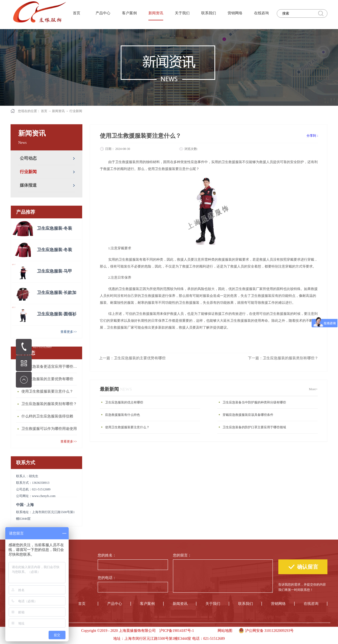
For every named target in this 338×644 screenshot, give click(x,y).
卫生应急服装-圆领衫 (57, 314)
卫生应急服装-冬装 (55, 228)
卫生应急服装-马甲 (55, 271)
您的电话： (107, 578)
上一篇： (132, 358)
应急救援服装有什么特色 (123, 415)
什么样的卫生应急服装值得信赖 (47, 416)
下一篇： (283, 358)
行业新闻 (76, 111)
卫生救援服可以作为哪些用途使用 (49, 429)
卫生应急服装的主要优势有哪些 (47, 379)
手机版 (204, 631)
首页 (77, 13)
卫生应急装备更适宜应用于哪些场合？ (50, 367)
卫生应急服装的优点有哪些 (124, 402)
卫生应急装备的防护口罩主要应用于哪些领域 (254, 427)
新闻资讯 (58, 111)
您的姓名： (107, 555)
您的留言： (182, 555)
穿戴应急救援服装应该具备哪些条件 (248, 415)
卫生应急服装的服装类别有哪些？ (49, 404)
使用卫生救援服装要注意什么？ (47, 391)
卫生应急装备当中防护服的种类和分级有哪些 (254, 402)
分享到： (313, 136)
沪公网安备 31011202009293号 (265, 630)
